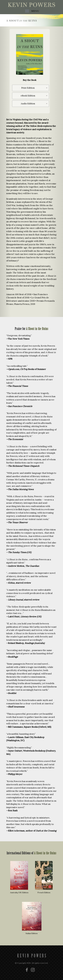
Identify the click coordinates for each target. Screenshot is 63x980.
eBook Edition (28, 96)
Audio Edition (28, 104)
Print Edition (28, 88)
